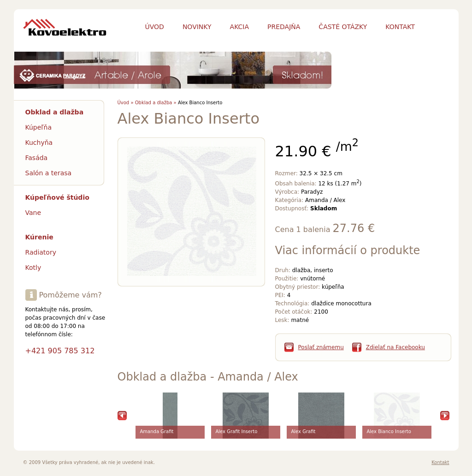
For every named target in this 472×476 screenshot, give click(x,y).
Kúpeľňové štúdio (57, 197)
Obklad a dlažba (55, 112)
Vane (33, 213)
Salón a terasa (49, 173)
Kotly (33, 268)
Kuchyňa (39, 143)
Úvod (155, 27)
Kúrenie (39, 237)
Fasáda (37, 158)
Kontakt (440, 462)
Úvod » (126, 103)
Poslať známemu (321, 347)
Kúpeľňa (39, 127)
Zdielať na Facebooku (395, 347)
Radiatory (41, 252)
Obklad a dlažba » (156, 103)
